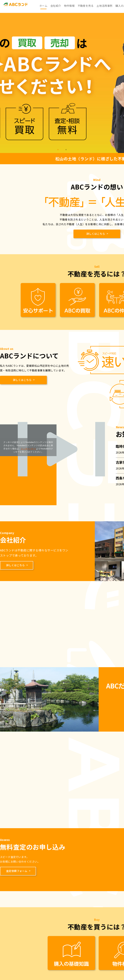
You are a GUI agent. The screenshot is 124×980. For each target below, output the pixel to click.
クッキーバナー (28, 449)
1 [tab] (58, 150)
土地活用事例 (105, 6)
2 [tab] (66, 150)
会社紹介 (56, 6)
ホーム (43, 6)
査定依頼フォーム (17, 869)
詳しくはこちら (96, 234)
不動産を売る (86, 6)
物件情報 (69, 6)
